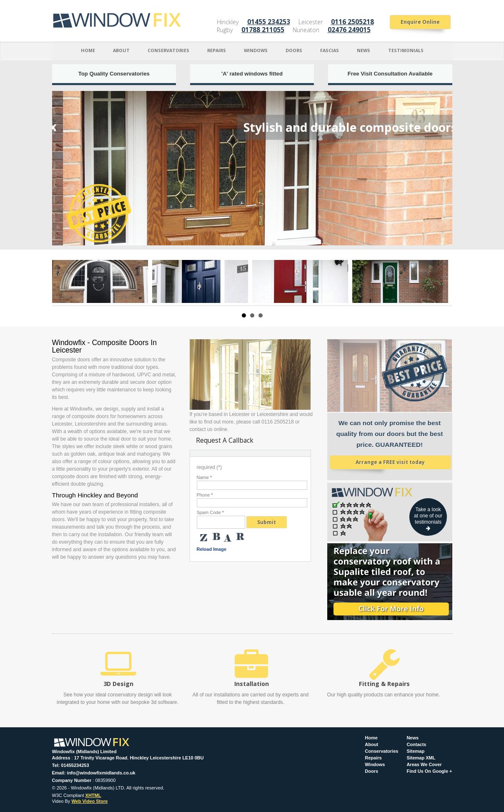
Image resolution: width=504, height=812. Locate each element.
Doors (294, 50)
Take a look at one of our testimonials (428, 519)
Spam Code (210, 513)
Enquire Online (420, 22)
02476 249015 (349, 30)
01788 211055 (263, 30)
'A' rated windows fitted (252, 74)
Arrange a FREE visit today (390, 462)
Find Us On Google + (429, 771)
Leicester (311, 22)
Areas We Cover (424, 765)
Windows (256, 50)
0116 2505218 (352, 22)
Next (441, 282)
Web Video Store (89, 801)
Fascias (330, 50)
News (364, 50)
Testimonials (406, 50)
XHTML (93, 795)
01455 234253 (269, 22)
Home (88, 50)
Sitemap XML (421, 758)
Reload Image (212, 549)
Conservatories (168, 50)
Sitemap (415, 751)
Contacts (416, 745)
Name (204, 478)
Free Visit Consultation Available (390, 74)
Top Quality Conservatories (114, 74)
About (121, 50)
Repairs (217, 50)
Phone (205, 495)
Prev (63, 282)
